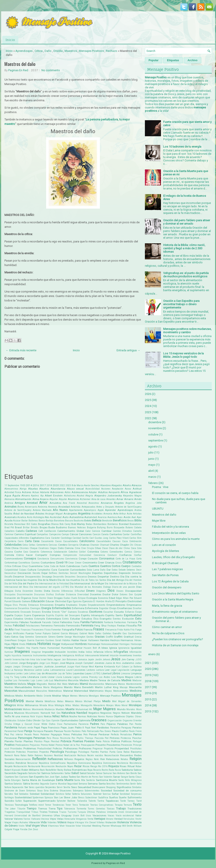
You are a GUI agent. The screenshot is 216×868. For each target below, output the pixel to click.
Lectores (91, 670)
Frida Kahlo (123, 630)
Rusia (118, 770)
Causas (116, 541)
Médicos (9, 696)
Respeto (8, 766)
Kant (78, 667)
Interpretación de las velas (169, 533)
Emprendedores (116, 605)
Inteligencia (54, 655)
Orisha (8, 724)
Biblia (138, 520)
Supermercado (47, 801)
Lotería (138, 677)
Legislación (123, 670)
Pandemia (11, 727)
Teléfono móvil (36, 805)
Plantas (28, 741)
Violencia (123, 822)
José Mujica (67, 663)
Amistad (32, 503)
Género (52, 637)
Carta (28, 541)
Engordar (104, 608)
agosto (153, 446)
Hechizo (115, 640)
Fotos (79, 629)
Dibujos (9, 591)
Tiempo (32, 808)
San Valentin (106, 777)
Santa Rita (80, 780)
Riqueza (114, 766)
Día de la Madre (47, 580)
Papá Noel (91, 728)
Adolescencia (80, 492)
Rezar (78, 766)
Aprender (110, 510)
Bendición (107, 521)
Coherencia (46, 552)
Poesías (89, 741)
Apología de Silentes (166, 551)
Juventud (60, 667)
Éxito (138, 619)
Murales (131, 709)
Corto (139, 559)
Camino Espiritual (25, 534)
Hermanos (127, 640)
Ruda (111, 770)
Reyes (70, 766)
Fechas (8, 626)
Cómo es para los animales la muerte (176, 539)
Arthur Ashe (126, 514)
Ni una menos (21, 716)
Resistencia (136, 763)
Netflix (8, 717)
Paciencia (83, 724)
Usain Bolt (79, 816)
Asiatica (22, 517)
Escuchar (108, 612)
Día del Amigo (116, 580)
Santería (91, 780)
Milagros (10, 705)
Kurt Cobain (122, 667)
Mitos (68, 705)
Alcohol (80, 496)
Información (135, 652)
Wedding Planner (101, 826)
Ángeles (119, 503)
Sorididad (125, 794)
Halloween (94, 640)
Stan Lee (58, 798)
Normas (82, 717)
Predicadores (22, 745)
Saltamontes (57, 773)
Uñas (57, 815)
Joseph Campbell (84, 663)
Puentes (95, 752)
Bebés (88, 520)
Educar (50, 601)
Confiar (138, 555)
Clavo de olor (116, 548)
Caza (125, 541)
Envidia (58, 51)
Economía (103, 598)
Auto (65, 517)
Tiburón (21, 809)
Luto (46, 680)
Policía (106, 741)
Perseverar (11, 738)
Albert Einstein (54, 496)
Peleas (67, 735)
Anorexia (53, 507)
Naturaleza (68, 713)
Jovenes (99, 663)
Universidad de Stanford (27, 816)
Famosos (97, 622)
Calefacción (50, 531)
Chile (7, 548)
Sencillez (111, 784)
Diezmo (56, 591)
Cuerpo (126, 566)
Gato (7, 637)
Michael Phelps (92, 701)
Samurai (108, 773)
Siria (46, 791)
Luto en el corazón (164, 545)
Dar (109, 570)
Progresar (98, 749)
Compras (55, 555)
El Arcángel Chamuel (165, 563)
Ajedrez (35, 496)
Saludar (91, 773)
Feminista (87, 625)
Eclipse (82, 598)
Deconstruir (10, 573)
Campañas (42, 534)
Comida (9, 555)
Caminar (9, 534)
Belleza (97, 520)
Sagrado (22, 773)
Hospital (10, 648)
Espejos (19, 615)
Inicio (10, 40)
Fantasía (109, 622)
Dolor (115, 594)
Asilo (30, 517)
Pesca (56, 738)
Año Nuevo (60, 510)
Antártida (76, 507)
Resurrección (48, 766)
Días (139, 587)
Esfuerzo (130, 612)
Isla (38, 660)
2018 (49, 485)
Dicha (18, 591)
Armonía (108, 514)
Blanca (55, 524)
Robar (139, 766)
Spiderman (38, 798)
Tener (68, 805)
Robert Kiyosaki (13, 770)
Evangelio (106, 619)
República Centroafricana (52, 763)
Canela (105, 534)
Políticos (126, 741)
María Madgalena (53, 687)
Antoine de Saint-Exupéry (18, 510)
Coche (18, 552)
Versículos (129, 819)
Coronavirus (107, 558)
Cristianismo (132, 562)
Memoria (83, 696)
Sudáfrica (103, 798)
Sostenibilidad (23, 797)
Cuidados (137, 566)
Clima (127, 548)
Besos (131, 521)
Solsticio (60, 794)
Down (50, 598)
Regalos (79, 759)
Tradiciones (135, 809)
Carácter (56, 538)
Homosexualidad (110, 644)
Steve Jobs (70, 797)
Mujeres (109, 709)
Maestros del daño (20, 64)
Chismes (24, 548)
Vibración (35, 822)
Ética (96, 619)
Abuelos (44, 489)
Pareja (28, 731)
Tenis (75, 805)
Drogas (58, 598)
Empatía (60, 605)
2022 (62, 485)
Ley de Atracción (47, 673)
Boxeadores (136, 524)
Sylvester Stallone (66, 801)
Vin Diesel (90, 822)
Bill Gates (32, 524)
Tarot (139, 801)
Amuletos (55, 503)
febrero (153, 483)
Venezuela (70, 819)
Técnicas (9, 805)
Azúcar (17, 521)
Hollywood (67, 644)
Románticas (79, 770)
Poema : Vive (160, 487)
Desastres (70, 577)
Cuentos (94, 566)
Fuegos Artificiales (14, 633)
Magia (31, 684)
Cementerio (42, 545)
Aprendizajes (24, 51)
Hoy (28, 648)
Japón (91, 660)
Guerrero (40, 640)
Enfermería (92, 608)
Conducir (112, 555)
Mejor (66, 696)
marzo (152, 477)
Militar (20, 705)
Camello (137, 531)
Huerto (35, 648)
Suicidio (9, 801)
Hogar (56, 644)
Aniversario (31, 507)
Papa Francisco (50, 728)
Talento (92, 801)
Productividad (44, 749)
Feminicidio (73, 626)
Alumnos (73, 499)
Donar (35, 598)
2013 (148, 711)
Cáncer (74, 534)
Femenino (47, 626)
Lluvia (59, 677)
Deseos (92, 577)
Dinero (91, 591)
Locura (67, 677)
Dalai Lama (93, 570)
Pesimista (65, 738)
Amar (120, 499)
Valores (18, 819)
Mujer (98, 709)
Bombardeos (100, 524)
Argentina (84, 513)
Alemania (9, 499)
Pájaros (111, 724)
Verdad (118, 819)
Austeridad (56, 517)
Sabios (138, 770)
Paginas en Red (115, 863)
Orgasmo (128, 721)
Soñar (115, 794)
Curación (64, 570)
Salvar (99, 773)
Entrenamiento (12, 612)
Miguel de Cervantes (130, 701)
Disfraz (50, 595)
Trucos (63, 812)
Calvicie (96, 531)
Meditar (57, 696)
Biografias (44, 524)
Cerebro (63, 545)
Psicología (57, 752)
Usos (88, 816)
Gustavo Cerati (53, 640)
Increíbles (72, 652)
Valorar (9, 819)
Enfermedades (61, 608)
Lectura (100, 670)
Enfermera (78, 608)
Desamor (19, 577)
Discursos (39, 595)
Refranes (69, 759)
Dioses (120, 591)
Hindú (22, 644)
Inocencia (27, 656)
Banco (42, 521)
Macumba (73, 680)
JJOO (138, 660)
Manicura (111, 684)
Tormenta (81, 809)
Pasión (67, 731)
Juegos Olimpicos (23, 667)
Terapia (119, 805)
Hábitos (66, 640)
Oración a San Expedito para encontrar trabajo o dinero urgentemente (181, 304)
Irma (33, 660)
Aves (120, 517)
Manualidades (23, 687)
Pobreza (66, 741)
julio (151, 452)
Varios (27, 819)
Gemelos (30, 637)
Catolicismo (87, 541)
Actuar (36, 492)
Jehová (106, 660)
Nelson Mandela (131, 713)
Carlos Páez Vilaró (119, 538)
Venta (90, 819)
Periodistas (126, 735)
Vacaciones (99, 815)
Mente (39, 701)
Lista (23, 677)
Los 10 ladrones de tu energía (182, 147)
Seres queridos (37, 787)
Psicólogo (71, 752)
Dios (111, 591)
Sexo (74, 787)
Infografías (121, 652)
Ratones (39, 755)
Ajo (42, 496)
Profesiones (71, 748)
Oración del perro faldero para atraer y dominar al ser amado (187, 222)
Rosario (97, 770)
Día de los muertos (69, 580)
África (124, 492)
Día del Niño (11, 584)
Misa (51, 705)
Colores (104, 552)
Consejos (30, 558)
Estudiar (75, 619)
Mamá (84, 684)
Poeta (99, 741)
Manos (121, 684)
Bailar (25, 521)
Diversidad (83, 595)
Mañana (38, 687)
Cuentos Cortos (110, 566)
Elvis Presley (20, 605)
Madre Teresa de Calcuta (105, 680)
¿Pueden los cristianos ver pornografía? (178, 639)
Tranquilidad (23, 812)
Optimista (85, 720)
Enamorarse (11, 608)
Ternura (128, 805)
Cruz (25, 566)
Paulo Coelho (120, 731)
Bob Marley (78, 524)
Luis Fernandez (21, 680)
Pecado (28, 735)
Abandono (106, 485)
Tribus (35, 812)
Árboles (40, 514)
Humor (78, 648)
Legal (114, 670)
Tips (60, 808)
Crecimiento (90, 563)
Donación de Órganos (18, 598)
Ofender (37, 721)
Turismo (72, 812)
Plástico (38, 741)
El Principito (119, 601)
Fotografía (68, 630)
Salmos (46, 773)
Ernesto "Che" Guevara (64, 612)
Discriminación (25, 595)
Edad (112, 598)
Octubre (21, 721)
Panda (138, 724)
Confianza (125, 555)
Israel (44, 660)
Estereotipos (54, 619)
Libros (116, 673)
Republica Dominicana (79, 763)
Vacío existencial (125, 816)
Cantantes (116, 534)
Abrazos (137, 485)
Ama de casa (98, 499)
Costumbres (48, 563)
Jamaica (82, 660)
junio (151, 459)
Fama (76, 622)
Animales (10, 507)
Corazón (93, 559)
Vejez (53, 819)
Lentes (19, 674)
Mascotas (11, 691)
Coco (26, 552)
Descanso (82, 577)
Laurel (69, 670)
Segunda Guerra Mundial (53, 784)
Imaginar (36, 652)
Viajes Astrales (20, 822)
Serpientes (51, 787)
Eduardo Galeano (21, 601)
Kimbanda (110, 667)
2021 (148, 663)
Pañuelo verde (26, 728)
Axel (134, 517)
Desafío (8, 577)
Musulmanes (32, 713)
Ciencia (69, 548)
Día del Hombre (133, 580)
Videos (62, 822)
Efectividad (61, 601)
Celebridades (13, 545)
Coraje (83, 559)
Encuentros (24, 608)
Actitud (137, 489)
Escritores (96, 612)
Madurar (137, 680)
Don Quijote (135, 595)
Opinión (55, 721)
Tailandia (82, 801)
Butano (129, 528)
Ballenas (33, 521)
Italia (50, 660)
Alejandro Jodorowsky (108, 496)
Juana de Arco (113, 663)
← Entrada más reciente (21, 350)
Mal (59, 684)
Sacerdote (10, 773)
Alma (36, 499)
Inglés (8, 656)
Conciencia (99, 555)
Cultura (32, 570)
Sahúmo (32, 773)
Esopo (138, 612)
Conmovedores (14, 559)
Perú (49, 738)
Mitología (59, 705)
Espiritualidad (133, 615)
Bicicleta (9, 524)
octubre (153, 434)
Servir (60, 787)
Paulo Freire (135, 731)
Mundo (121, 709)
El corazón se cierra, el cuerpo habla (175, 493)
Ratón (31, 755)
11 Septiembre (12, 485)
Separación (18, 787)
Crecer (78, 563)
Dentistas (64, 573)
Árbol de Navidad (24, 514)
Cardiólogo (66, 538)
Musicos (19, 713)
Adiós (68, 492)
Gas (125, 633)
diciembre (155, 422)
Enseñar (137, 608)
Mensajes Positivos (91, 51)
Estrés (66, 619)
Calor (88, 531)
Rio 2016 (103, 766)
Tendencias (58, 805)
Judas (138, 663)
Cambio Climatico (122, 531)
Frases (99, 629)
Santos (9, 784)
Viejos (71, 822)
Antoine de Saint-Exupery (128, 507)
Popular (154, 60)
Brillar (26, 528)
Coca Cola (136, 548)
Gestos (90, 637)
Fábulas (24, 622)
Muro (139, 709)
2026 (148, 394)
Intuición (114, 656)
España (9, 615)
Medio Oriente (44, 696)
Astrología (39, 517)
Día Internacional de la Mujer (87, 583)
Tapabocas (112, 801)
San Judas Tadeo (66, 777)
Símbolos (137, 787)
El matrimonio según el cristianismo (175, 612)
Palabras (122, 724)
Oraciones (99, 720)
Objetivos (119, 716)
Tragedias (10, 812)
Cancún (97, 534)
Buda (52, 527)
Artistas (137, 514)
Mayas (108, 691)
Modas (76, 705)
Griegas (22, 640)
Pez (73, 738)
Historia (31, 644)
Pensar (93, 734)
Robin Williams (30, 770)
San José (50, 777)
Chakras (84, 545)
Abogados (117, 485)
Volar (78, 826)
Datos (115, 570)
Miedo (106, 701)
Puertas (104, 752)
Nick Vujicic (37, 717)
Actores (27, 492)
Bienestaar (20, 524)
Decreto (36, 573)
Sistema (54, 791)
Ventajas (100, 819)
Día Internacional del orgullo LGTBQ (49, 587)
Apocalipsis (90, 510)
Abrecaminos (11, 489)
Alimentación (23, 499)
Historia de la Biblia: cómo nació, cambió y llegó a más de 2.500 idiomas (184, 248)
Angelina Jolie (134, 503)
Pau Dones (105, 731)
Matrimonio (96, 691)
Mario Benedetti (84, 687)
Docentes (96, 594)
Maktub (52, 684)
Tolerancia (69, 809)
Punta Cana (116, 752)
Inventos (137, 656)
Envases (36, 612)
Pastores (76, 731)
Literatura (33, 677)
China (15, 548)
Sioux (40, 791)
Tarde (123, 801)
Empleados (72, 605)
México (79, 701)
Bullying (101, 528)
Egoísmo (77, 601)
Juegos (8, 667)
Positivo (10, 745)
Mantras (9, 687)
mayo (152, 465)
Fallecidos (66, 622)
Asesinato (11, 517)
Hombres (81, 644)
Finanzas (26, 630)
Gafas (98, 633)
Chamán (95, 545)
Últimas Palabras (96, 812)
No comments (51, 70)
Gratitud (129, 637)
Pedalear (45, 735)
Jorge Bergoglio (28, 663)
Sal (39, 773)
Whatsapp (116, 826)
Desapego (47, 577)
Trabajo (121, 808)
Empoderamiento (97, 605)
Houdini (21, 648)
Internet (104, 655)
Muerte (70, 709)
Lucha (8, 680)
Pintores (115, 738)
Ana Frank (69, 503)
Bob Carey (65, 524)
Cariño (85, 538)
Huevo (43, 648)
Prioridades (16, 749)
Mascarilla (135, 687)
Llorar (51, 677)
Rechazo (112, 51)
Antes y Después (105, 507)
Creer (101, 563)
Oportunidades (69, 720)
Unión (121, 812)
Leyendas (79, 673)
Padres (95, 724)
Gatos (15, 637)
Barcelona (59, 521)
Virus (44, 826)
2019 (148, 675)
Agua (8, 496)
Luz (51, 680)
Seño (139, 784)
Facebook (36, 622)
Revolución (61, 766)
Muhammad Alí (84, 709)
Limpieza (136, 673)
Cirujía (90, 548)
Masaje (124, 687)
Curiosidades (78, 570)
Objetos (130, 717)
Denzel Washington (80, 573)
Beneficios (120, 520)
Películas (77, 734)
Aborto (127, 485)
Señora (8, 787)
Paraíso (137, 728)
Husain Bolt (90, 648)
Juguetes (38, 667)
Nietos (48, 716)
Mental (30, 701)
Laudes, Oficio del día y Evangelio (174, 557)
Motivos (27, 709)
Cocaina (9, 552)
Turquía (82, 812)
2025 (148, 400)
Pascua (58, 731)
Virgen (36, 826)
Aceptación (118, 489)
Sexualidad (84, 787)
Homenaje (94, 644)
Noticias (92, 716)
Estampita (40, 619)
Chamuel (105, 545)
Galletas (107, 633)
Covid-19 (62, 562)
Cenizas (53, 545)
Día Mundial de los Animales (86, 587)
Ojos (48, 721)
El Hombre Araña (102, 601)
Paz (7, 734)
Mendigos (94, 696)
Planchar (137, 738)
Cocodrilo (34, 552)
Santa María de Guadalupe (38, 780)
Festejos (112, 626)
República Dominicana (104, 763)
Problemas (30, 748)
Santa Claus (135, 777)
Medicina (136, 691)
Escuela (119, 612)
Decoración (24, 573)
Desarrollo (58, 577)
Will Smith (127, 826)
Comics (128, 552)
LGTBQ (97, 674)
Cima (77, 548)
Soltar (68, 794)
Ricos (86, 766)
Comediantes (116, 552)
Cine (83, 548)
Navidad (82, 713)
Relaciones (113, 759)
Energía (46, 608)
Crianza (110, 563)
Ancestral (82, 503)
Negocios (106, 713)
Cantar (126, 534)
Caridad (77, 538)
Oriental (137, 721)
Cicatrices (44, 548)
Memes (74, 696)
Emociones (47, 605)
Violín (22, 826)
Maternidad (81, 691)
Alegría (89, 496)
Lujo (33, 680)
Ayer (139, 517)
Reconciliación (112, 755)
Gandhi (117, 633)
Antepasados (88, 507)
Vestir (138, 819)
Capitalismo (37, 538)
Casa (36, 541)
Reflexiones (55, 759)
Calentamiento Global (71, 531)
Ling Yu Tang (12, 677)
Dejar (45, 573)
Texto (137, 805)
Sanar (117, 777)
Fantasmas (120, 622)
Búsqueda (119, 528)
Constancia (43, 559)
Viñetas (101, 822)
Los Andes (105, 677)
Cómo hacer (25, 555)
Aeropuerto (114, 492)
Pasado (48, 731)
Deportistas (111, 573)
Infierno (108, 652)
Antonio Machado (42, 510)
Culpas (23, 570)
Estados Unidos (23, 619)
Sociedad (106, 791)
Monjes (110, 705)
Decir (139, 570)
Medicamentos (121, 691)
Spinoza (49, 798)
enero (152, 654)
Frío (132, 630)
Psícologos (84, 752)
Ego (69, 601)
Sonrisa (107, 794)
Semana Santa (97, 784)
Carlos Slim (135, 538)
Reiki (96, 759)
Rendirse (21, 763)
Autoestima (76, 517)
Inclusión (60, 652)
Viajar (8, 822)
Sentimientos (123, 784)
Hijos (15, 644)
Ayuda (8, 520)
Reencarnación (23, 759)
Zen (30, 829)
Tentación (84, 805)
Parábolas (103, 728)
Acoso (128, 489)
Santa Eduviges (13, 780)
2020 (56, 485)
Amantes (111, 499)
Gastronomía (135, 633)
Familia (85, 622)
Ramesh (9, 755)
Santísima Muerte (107, 780)
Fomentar (56, 630)
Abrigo (23, 489)
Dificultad (80, 591)
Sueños (113, 797)
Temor (48, 805)
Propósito (109, 749)
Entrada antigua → (128, 350)
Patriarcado (93, 731)
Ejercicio (87, 601)
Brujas (44, 527)
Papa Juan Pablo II (72, 728)
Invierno (17, 660)
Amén (138, 499)
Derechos (137, 573)
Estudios (87, 619)
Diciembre (28, 591)
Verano (110, 819)
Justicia (49, 667)
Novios (101, 717)
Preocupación (88, 745)
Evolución (128, 619)
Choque (34, 548)
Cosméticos (24, 563)
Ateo (47, 517)
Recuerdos (127, 755)
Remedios (9, 763)
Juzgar (71, 667)
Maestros (71, 51)
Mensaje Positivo (110, 696)
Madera (84, 680)
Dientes (38, 591)
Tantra (101, 801)
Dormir (43, 598)
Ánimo (21, 507)
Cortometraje (11, 563)
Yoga (16, 829)
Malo (65, 684)
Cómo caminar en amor (167, 627)
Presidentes (113, 745)
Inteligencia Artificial (73, 656)
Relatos (124, 759)
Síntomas (31, 791)
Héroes (138, 640)
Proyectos (44, 752)
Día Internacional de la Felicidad (52, 584)
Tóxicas (111, 809)
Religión (136, 759)
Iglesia (113, 648)
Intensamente (92, 656)
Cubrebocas (73, 566)
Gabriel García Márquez (65, 633)
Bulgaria (92, 528)
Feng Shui (100, 626)
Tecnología (21, 805)
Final (17, 630)
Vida (44, 822)
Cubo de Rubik (58, 566)
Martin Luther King (107, 687)
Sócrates (9, 794)
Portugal (137, 741)
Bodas (89, 524)
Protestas (21, 752)
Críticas (17, 566)
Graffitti (118, 637)
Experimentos (11, 622)
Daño (48, 51)
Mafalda (22, 684)
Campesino (55, 534)
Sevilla (67, 787)
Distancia (71, 595)
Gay (22, 637)
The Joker (10, 809)
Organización (115, 721)
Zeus (35, 829)
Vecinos (45, 819)
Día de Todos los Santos (94, 580)
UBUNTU (158, 509)
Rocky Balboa (64, 770)
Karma (99, 667)
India (81, 652)
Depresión (125, 573)
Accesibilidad (93, 489)
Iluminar (9, 652)
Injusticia (16, 656)
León (26, 674)
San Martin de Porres (88, 777)
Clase (105, 548)
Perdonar (104, 734)
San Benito (132, 773)
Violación (111, 822)
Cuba (46, 566)
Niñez (56, 716)
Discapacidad (133, 591)
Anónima (43, 507)
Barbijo (49, 521)
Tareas (131, 801)
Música (9, 713)
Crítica (39, 51)
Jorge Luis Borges (49, 663)
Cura (54, 570)
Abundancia (58, 489)
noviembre (155, 428)
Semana (83, 784)
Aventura (112, 517)
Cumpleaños (44, 570)
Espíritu (50, 615)
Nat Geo (56, 713)
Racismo (136, 752)
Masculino (42, 691)
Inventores (126, 655)
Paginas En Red (18, 70)
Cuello (84, 566)
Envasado (26, 612)
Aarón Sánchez (92, 485)
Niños (65, 716)
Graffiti (109, 637)
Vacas (111, 816)
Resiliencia (122, 763)
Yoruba (24, 829)
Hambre (105, 640)
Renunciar (32, 763)
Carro (21, 541)
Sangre (125, 777)
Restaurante (34, 766)
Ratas (24, 755)
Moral (124, 705)
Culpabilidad (11, 570)
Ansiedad (64, 507)
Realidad (59, 755)
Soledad (35, 794)
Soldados (24, 794)
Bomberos (113, 524)
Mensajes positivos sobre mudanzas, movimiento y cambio (187, 331)
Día (122, 577)
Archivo (192, 60)
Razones (48, 755)
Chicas (138, 545)
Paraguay (126, 728)
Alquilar (54, 499)
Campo (65, 534)
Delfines (53, 573)
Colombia (93, 552)
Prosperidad (122, 748)
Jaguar (57, 660)
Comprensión (70, 555)
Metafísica (50, 701)
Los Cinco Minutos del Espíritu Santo (176, 593)
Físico (47, 630)
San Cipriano (21, 777)
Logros (76, 677)
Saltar (68, 773)
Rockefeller (51, 770)
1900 (23, 485)
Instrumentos (40, 656)
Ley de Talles (65, 674)
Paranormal (11, 731)
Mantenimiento (134, 684)
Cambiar (107, 531)
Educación (38, 601)
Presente (101, 745)
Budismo (61, 527)
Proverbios (33, 752)
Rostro (105, 770)
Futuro (47, 633)
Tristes (43, 812)
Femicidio (60, 626)
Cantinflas (136, 534)
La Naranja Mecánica (22, 670)
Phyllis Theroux (85, 738)
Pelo (85, 735)
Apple (101, 510)
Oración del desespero (167, 587)
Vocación (70, 826)
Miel (114, 701)
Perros (137, 734)
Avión (127, 517)
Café (41, 531)
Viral (28, 826)
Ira (23, 659)
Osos (60, 724)
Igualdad (136, 648)
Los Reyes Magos (122, 677)
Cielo (61, 548)
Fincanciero (37, 630)
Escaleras (83, 612)
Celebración (135, 541)
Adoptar (93, 492)
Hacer (83, 640)
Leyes (88, 673)
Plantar (19, 741)
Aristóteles (97, 514)
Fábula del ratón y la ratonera (171, 527)
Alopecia (44, 499)
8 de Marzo (77, 485)
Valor (138, 815)
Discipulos (10, 595)
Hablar (75, 640)
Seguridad (73, 784)
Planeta (9, 741)
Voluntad (86, 826)
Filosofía (132, 626)
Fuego (138, 630)
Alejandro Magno (132, 496)
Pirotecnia (126, 738)
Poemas (78, 741)
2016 (36, 485)
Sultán (19, 801)
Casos (58, 541)
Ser (26, 787)
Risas (123, 766)
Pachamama (70, 724)
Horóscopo (136, 644)
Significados (124, 787)
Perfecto (115, 735)
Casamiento (47, 541)
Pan (131, 724)
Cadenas (31, 531)
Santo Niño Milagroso (130, 780)
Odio (29, 720)
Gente (60, 637)
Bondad (124, 524)
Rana (17, 755)
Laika (46, 670)
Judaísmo (128, 663)
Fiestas (121, 626)
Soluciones (86, 794)
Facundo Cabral (51, 622)
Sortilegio (9, 798)
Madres (126, 680)
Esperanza (39, 615)
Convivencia (71, 559)
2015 (148, 699)
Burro (110, 528)
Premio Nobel (48, 745)
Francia (88, 630)
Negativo (94, 713)
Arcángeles (70, 514)
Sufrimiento (135, 797)
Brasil (18, 527)
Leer (107, 670)
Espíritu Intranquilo (93, 615)
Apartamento (76, 510)
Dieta (47, 591)
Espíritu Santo (114, 615)
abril (151, 471)
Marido (68, 687)
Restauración (20, 766)
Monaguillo (86, 705)
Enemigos (35, 608)
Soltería (76, 794)
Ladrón (38, 670)
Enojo (113, 608)
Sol (16, 794)
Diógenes (101, 591)
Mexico (69, 701)
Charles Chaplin (119, 545)
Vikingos (80, 822)
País (103, 724)
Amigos (20, 503)
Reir (103, 759)
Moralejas (135, 705)
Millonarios (32, 705)
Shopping (111, 787)
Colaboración (60, 552)
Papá (37, 728)
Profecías (57, 749)
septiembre (156, 440)
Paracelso (115, 728)
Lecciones (79, 670)
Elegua (8, 605)
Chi (132, 545)
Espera (28, 615)
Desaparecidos (33, 577)
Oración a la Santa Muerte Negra (173, 599)
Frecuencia (111, 630)
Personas (39, 738)
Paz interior (17, 735)
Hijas (7, 644)
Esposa (8, 619)
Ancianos (107, 503)
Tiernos (43, 809)
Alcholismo (70, 496)
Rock (42, 770)
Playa (47, 741)
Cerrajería (73, 545)
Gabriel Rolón (87, 633)
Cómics (138, 552)
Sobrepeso (78, 791)
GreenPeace (11, 640)
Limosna (125, 674)
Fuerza (30, 633)
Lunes (39, 680)
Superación (30, 801)
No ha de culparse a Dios (168, 633)
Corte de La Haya (125, 559)
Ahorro (26, 496)
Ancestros (94, 503)
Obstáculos (10, 721)
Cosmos (35, 563)
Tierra (52, 809)
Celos (25, 545)
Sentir (133, 784)
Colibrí (82, 552)
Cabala (138, 528)
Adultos (103, 492)
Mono (118, 705)
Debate (122, 570)
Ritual (131, 766)
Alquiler (63, 499)
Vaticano (36, 819)
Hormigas (124, 644)
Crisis (118, 563)
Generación (41, 637)
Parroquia (38, 731)
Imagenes (22, 652)
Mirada (43, 705)
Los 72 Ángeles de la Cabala (170, 581)
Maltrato (74, 684)
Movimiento (38, 709)
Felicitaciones (33, 626)
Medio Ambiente (25, 696)
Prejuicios (35, 745)
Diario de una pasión (124, 587)
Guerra (31, 640)
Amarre (129, 499)
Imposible (48, 652)
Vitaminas (53, 826)
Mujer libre (159, 521)
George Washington (75, 637)
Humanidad (53, 648)
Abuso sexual (75, 489)
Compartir (41, 555)
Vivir (62, 826)
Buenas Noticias (77, 528)
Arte (116, 514)
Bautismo (79, 521)
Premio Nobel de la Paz (68, 745)
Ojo (43, 721)
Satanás (18, 784)
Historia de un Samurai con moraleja (175, 645)
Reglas (89, 759)
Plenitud (55, 741)
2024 (148, 406)
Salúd (83, 773)
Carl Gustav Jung (99, 538)
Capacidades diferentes (17, 538)
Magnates (42, 684)
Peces (36, 735)
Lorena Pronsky (89, 677)
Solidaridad (47, 794)
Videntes (52, 822)
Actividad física (13, 492)
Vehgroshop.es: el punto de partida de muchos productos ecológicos (186, 275)
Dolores (124, 595)
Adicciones (57, 492)
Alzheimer (85, 499)
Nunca (109, 717)
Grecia (138, 637)
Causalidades (104, 541)
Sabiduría (127, 770)
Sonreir (97, 794)
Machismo (61, 680)
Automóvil (91, 517)
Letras (33, 674)
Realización (70, 755)
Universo (47, 815)
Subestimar (91, 798)
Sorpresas (136, 794)
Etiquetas (173, 60)
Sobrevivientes (92, 791)
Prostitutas (136, 749)
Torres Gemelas (96, 809)
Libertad (106, 673)
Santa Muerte (65, 780)
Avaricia (102, 517)
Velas (60, 819)
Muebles (60, 709)
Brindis (35, 528)
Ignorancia (124, 648)
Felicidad (19, 625)
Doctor (107, 594)
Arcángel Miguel (54, 514)
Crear (71, 563)
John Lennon (11, 663)
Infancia (99, 652)
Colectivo (73, 552)
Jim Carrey (128, 659)
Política (115, 741)
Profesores (85, 748)
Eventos (117, 619)
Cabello (20, 531)
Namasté (45, 713)
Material (68, 691)
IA (99, 648)
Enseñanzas (125, 608)
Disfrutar (60, 595)
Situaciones (66, 791)
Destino (115, 577)
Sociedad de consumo (127, 791)
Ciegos (53, 548)
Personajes (25, 738)
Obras (138, 717)
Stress (81, 798)
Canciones (85, 534)
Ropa (90, 770)
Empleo (83, 605)
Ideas (105, 648)
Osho (52, 724)
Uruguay (66, 815)
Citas (98, 548)
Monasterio (99, 705)
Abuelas (33, 489)
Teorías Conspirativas (102, 805)
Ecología (92, 598)
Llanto (43, 677)
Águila (16, 496)
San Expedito (37, 777)
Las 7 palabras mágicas (167, 569)
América (9, 503)
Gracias (100, 637)
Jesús (115, 659)
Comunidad (85, 555)
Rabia (127, 752)
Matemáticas (55, 691)
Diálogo (107, 587)
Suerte (123, 797)
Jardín (98, 660)
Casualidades (70, 541)
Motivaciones (13, 709)
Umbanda (112, 812)
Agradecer (135, 492)
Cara (48, 538)
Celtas (32, 545)
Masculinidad (27, 691)
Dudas (67, 598)
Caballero (9, 531)
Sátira (27, 784)
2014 (29, 485)
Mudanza (50, 709)
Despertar (103, 577)
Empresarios (134, 605)
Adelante (45, 492)
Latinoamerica (58, 670)
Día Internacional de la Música (121, 584)
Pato (84, 731)
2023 (68, 485)
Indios (89, 652)
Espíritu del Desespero (68, 615)
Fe (140, 622)
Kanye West (88, 667)
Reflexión (39, 759)
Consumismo (57, 559)
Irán (27, 660)
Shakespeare (99, 787)
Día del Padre (26, 583)
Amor (43, 503)
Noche (73, 716)
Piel (107, 738)
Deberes (131, 570)
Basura (69, 521)
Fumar (38, 633)
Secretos (35, 784)
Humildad (67, 648)
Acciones (106, 489)
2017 (43, 485)
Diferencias (67, 591)
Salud (75, 773)
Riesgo (94, 766)
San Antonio (119, 773)
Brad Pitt (9, 528)
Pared (20, 731)
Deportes (97, 573)
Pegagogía (56, 735)
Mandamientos (97, 684)
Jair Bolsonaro (69, 660)
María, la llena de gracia (167, 606)
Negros (117, 713)
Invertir (8, 660)
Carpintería (10, 541)
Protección (10, 752)
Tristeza (53, 812)
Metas (60, 701)
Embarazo (33, 605)
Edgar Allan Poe (124, 598)
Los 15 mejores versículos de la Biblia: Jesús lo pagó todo (183, 355)
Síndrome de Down (15, 791)
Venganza (81, 819)
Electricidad (135, 601)
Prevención (127, 745)
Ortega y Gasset (23, 724)
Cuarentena (36, 566)
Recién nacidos (95, 755)
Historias (44, 644)
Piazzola (99, 738)
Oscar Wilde (40, 724)
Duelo (74, 598)
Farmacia (132, 622)
